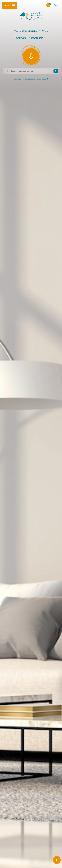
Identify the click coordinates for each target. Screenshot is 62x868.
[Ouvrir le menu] (10, 5)
